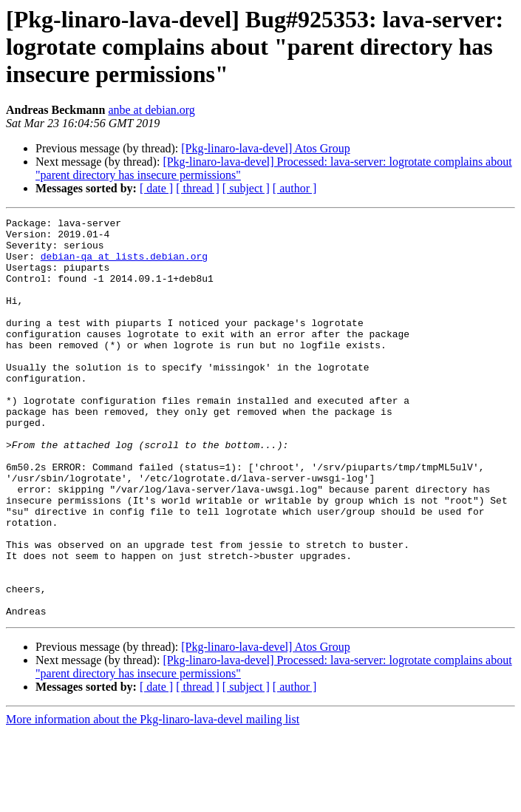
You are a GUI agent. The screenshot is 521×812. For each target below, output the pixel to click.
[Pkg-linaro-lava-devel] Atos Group (265, 148)
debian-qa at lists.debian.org (124, 265)
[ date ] (156, 188)
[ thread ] (198, 188)
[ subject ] (246, 188)
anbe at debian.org (151, 110)
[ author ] (295, 188)
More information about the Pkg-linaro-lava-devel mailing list (153, 799)
